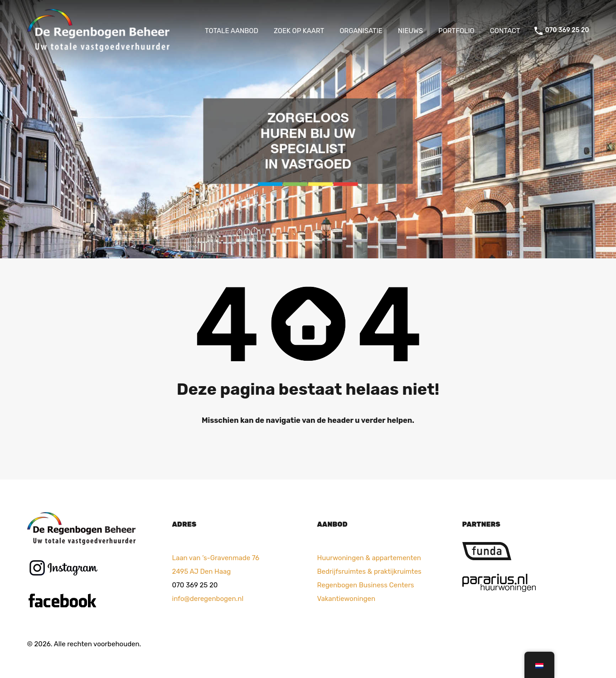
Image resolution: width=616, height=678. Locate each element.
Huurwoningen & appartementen (369, 558)
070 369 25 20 (567, 30)
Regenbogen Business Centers (366, 585)
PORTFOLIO (456, 31)
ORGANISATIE (361, 31)
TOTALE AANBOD (232, 31)
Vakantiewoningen (346, 599)
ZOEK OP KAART (299, 31)
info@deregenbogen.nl (208, 599)
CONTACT (505, 31)
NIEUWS (410, 31)
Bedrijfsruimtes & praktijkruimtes (369, 571)
